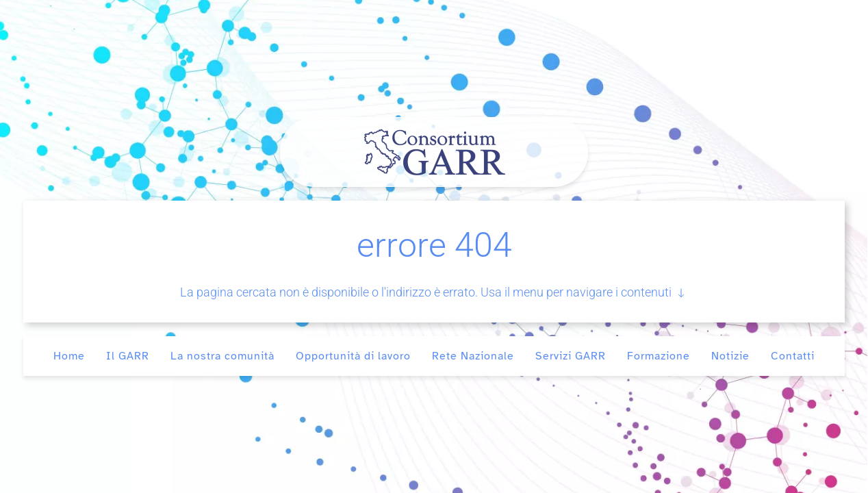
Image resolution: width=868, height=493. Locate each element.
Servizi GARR (571, 356)
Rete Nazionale (473, 356)
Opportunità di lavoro (353, 356)
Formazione (659, 356)
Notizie (730, 356)
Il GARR (128, 356)
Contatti (793, 356)
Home (69, 356)
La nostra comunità (222, 356)
